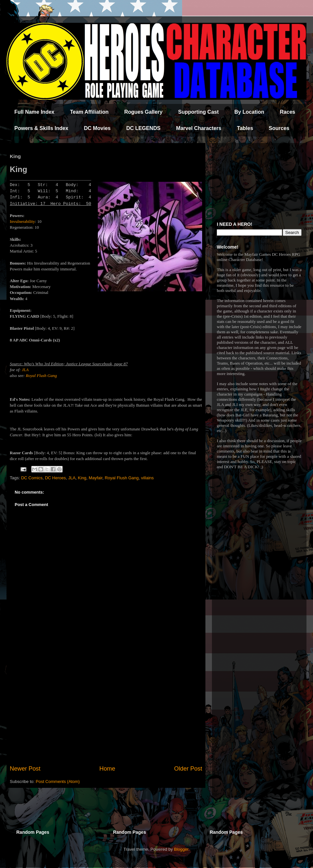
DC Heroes (55, 478)
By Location (249, 112)
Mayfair (96, 478)
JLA (25, 370)
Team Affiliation (89, 112)
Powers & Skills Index (41, 128)
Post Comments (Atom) (58, 781)
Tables (245, 128)
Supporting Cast (198, 112)
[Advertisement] (106, 711)
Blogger (181, 849)
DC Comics (32, 478)
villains (148, 478)
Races (287, 112)
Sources (279, 128)
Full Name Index (34, 112)
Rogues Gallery (143, 112)
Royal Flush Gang (41, 376)
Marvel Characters (199, 128)
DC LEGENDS (143, 128)
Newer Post (25, 769)
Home (107, 769)
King (82, 478)
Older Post (188, 769)
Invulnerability (22, 221)
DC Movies (97, 128)
